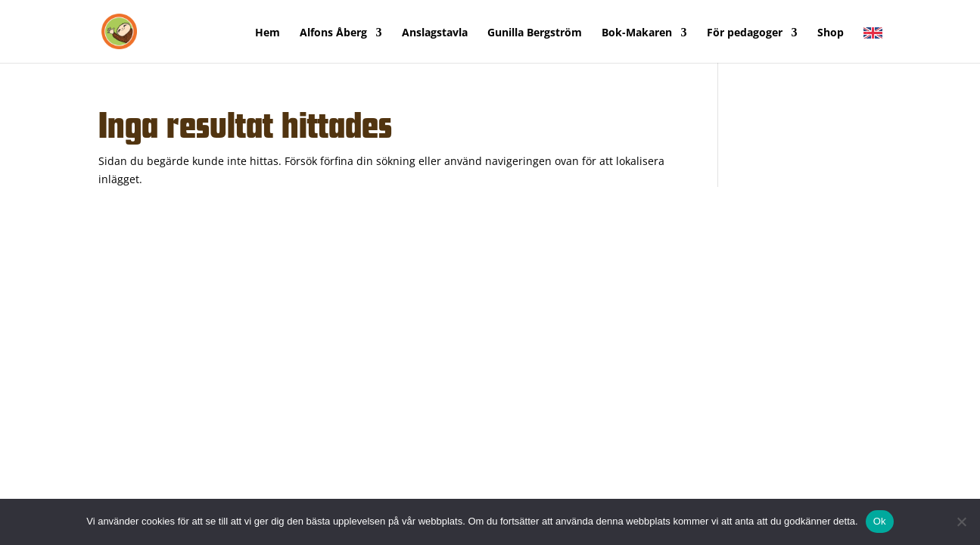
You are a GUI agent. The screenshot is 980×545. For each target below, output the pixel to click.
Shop (831, 33)
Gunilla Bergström (535, 33)
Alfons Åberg (333, 33)
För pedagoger (745, 33)
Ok (880, 521)
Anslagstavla (435, 33)
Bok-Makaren (637, 33)
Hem (268, 33)
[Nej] (961, 522)
